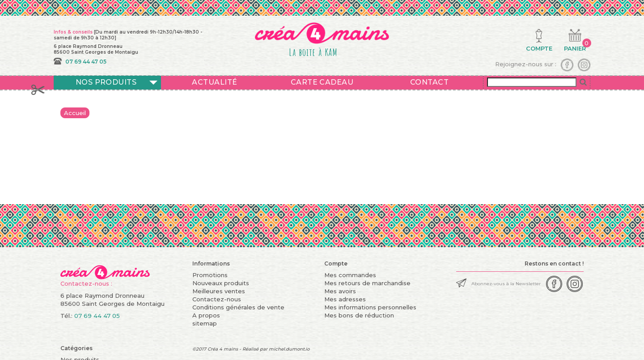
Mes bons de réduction (359, 315)
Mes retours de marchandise (367, 283)
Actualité (214, 82)
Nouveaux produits (221, 283)
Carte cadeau (322, 82)
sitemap (205, 323)
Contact (429, 82)
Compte (336, 264)
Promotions (210, 275)
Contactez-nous (217, 299)
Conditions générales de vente (238, 307)
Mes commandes (350, 275)
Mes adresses (345, 299)
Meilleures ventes (219, 291)
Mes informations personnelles (370, 307)
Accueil (75, 113)
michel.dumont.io (289, 349)
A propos (206, 315)
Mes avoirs (340, 291)
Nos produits (106, 82)
